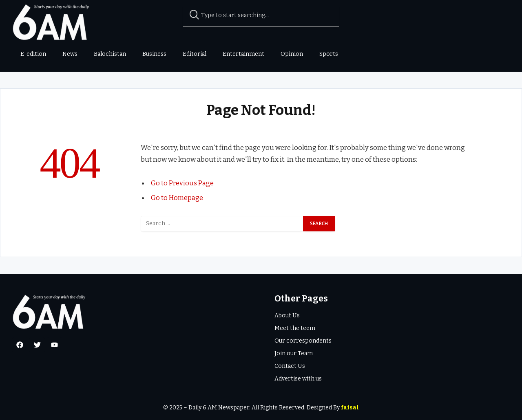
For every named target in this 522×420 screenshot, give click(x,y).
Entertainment (243, 54)
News (70, 54)
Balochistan (110, 54)
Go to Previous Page (183, 183)
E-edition (33, 54)
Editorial (195, 54)
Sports (329, 54)
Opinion (292, 54)
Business (154, 54)
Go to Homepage (177, 197)
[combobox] (261, 15)
